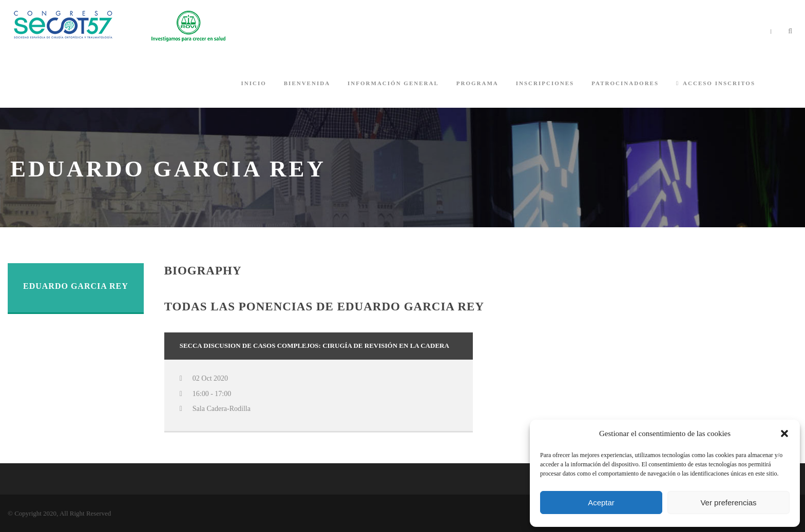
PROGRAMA (477, 83)
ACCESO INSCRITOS (716, 83)
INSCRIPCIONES (545, 83)
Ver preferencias (728, 503)
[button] (784, 434)
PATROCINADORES (625, 83)
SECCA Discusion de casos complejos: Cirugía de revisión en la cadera (314, 346)
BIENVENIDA (307, 83)
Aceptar (601, 503)
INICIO (253, 83)
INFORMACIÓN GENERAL (393, 83)
